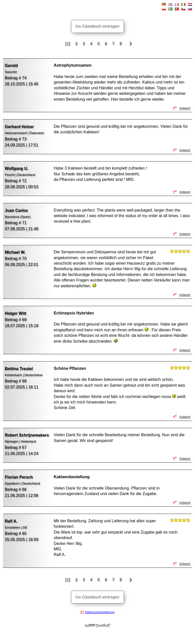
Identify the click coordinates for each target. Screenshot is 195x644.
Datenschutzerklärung (100, 612)
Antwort (185, 108)
